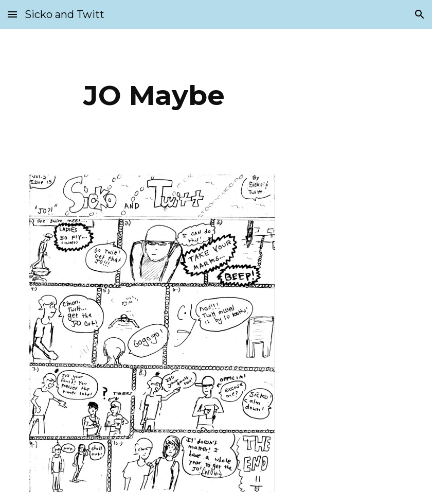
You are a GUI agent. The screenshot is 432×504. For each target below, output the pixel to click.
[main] (154, 95)
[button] (12, 14)
